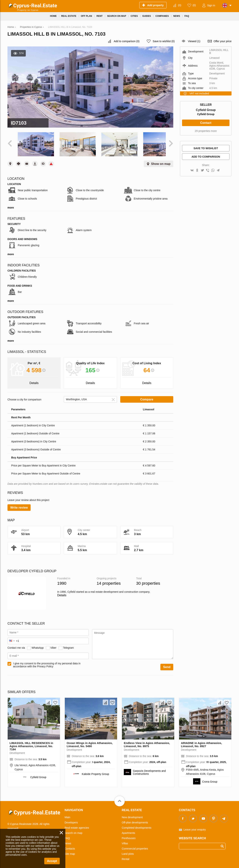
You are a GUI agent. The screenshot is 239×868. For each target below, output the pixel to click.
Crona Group (210, 779)
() (180, 5)
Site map (70, 851)
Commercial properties (135, 846)
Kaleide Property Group (95, 771)
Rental (125, 856)
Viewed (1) (194, 41)
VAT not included (199, 93)
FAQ (67, 836)
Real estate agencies (77, 825)
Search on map (73, 830)
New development (132, 815)
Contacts (70, 846)
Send (167, 664)
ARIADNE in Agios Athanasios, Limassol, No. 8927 (201, 742)
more (11, 205)
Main (67, 815)
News (68, 841)
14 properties (109, 581)
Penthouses (129, 836)
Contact (206, 123)
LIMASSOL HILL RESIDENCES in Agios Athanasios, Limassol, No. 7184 (31, 744)
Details (62, 593)
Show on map (161, 161)
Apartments (128, 830)
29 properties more (206, 131)
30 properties (148, 581)
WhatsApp (38, 645)
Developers (71, 820)
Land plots (128, 851)
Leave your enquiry (195, 827)
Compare (147, 397)
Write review (19, 505)
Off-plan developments (135, 820)
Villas (125, 841)
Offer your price (223, 41)
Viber (53, 645)
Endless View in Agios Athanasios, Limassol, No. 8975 (147, 742)
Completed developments (137, 825)
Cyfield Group (206, 114)
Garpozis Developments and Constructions (149, 770)
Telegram (69, 645)
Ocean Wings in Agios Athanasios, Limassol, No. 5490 (90, 742)
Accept (52, 861)
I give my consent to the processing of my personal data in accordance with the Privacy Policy (47, 662)
